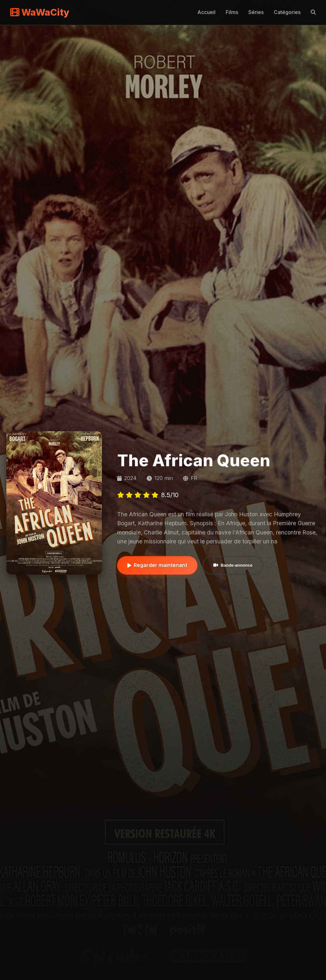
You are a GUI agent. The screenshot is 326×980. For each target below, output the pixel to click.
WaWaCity (40, 12)
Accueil (206, 12)
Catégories (287, 12)
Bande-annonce (233, 565)
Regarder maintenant (157, 565)
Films (232, 12)
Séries (256, 12)
